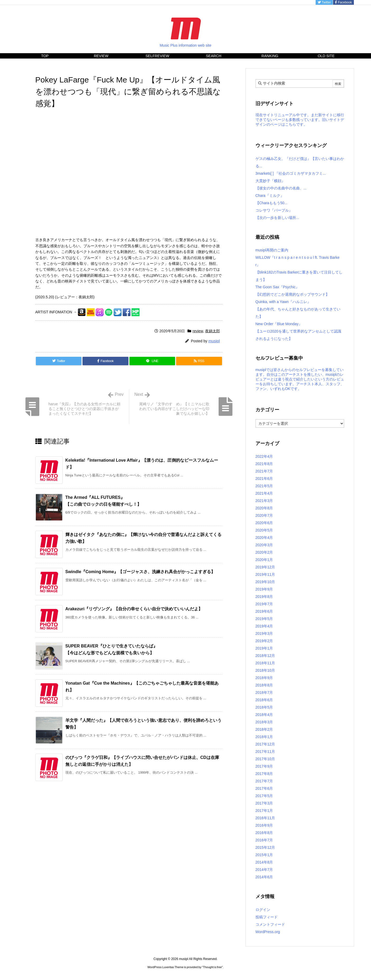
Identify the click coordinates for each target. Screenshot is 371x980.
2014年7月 (264, 870)
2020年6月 (264, 523)
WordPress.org (268, 932)
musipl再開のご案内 (272, 250)
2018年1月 (264, 737)
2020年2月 (264, 552)
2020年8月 (264, 508)
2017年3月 (264, 803)
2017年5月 (264, 796)
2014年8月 (264, 862)
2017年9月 (264, 766)
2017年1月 (264, 811)
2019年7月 (264, 604)
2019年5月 (264, 619)
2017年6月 (264, 788)
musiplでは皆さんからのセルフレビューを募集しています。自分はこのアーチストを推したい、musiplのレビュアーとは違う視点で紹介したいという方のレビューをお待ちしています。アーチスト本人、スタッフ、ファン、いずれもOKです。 (300, 379)
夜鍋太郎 (213, 331)
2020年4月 (264, 538)
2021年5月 (264, 486)
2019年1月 (264, 648)
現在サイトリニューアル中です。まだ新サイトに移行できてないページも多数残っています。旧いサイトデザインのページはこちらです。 (300, 120)
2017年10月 (265, 759)
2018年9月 (264, 678)
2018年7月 (264, 693)
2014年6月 (264, 877)
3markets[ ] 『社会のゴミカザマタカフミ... (291, 173)
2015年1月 (264, 855)
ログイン (263, 910)
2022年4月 (264, 456)
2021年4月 (264, 493)
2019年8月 (264, 597)
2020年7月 (264, 515)
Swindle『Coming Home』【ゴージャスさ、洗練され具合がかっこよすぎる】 (140, 572)
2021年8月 (264, 464)
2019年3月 (264, 633)
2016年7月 (264, 840)
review (198, 331)
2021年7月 (264, 471)
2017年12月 (265, 744)
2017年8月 (264, 774)
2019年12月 (265, 567)
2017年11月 (265, 752)
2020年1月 (264, 560)
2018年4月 (264, 715)
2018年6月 (264, 700)
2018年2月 (264, 729)
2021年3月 (264, 501)
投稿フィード (267, 917)
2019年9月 (264, 589)
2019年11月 (265, 574)
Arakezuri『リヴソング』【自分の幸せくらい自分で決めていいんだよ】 (134, 609)
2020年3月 (264, 545)
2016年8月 (264, 833)
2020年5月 (264, 530)
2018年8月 (264, 685)
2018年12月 (265, 656)
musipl (214, 341)
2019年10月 (265, 582)
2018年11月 (265, 663)
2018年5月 (264, 707)
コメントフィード (270, 924)
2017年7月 (264, 781)
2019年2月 (264, 641)
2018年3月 (264, 722)
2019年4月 (264, 626)
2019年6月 (264, 611)
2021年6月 (264, 479)
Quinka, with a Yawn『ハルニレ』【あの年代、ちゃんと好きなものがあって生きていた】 (298, 309)
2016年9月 (264, 825)
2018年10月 (265, 670)
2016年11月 (265, 818)
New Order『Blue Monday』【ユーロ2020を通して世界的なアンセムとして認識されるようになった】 (298, 331)
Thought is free (212, 967)
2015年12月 (265, 847)
